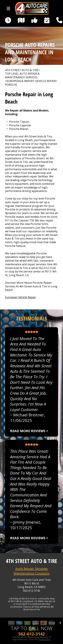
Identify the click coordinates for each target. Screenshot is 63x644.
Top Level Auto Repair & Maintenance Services (22, 76)
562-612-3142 (47, 268)
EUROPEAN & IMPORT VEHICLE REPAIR (31, 81)
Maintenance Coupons (32, 573)
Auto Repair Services (32, 569)
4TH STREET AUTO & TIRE (22, 70)
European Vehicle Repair (20, 297)
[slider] (32, 332)
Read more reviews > (29, 431)
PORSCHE (11, 85)
